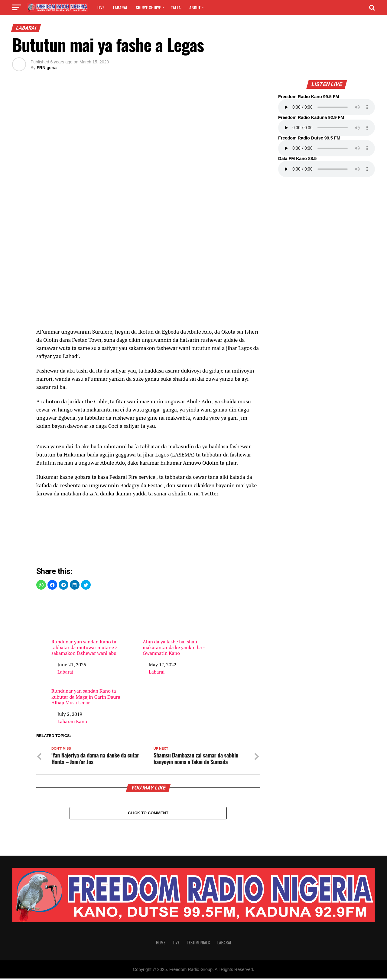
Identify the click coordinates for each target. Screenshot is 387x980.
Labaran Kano (72, 721)
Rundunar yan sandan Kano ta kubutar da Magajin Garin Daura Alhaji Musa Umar (86, 697)
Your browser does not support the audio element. (327, 107)
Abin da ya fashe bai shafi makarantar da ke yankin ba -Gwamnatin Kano (178, 626)
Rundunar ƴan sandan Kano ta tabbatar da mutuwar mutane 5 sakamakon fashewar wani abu (87, 626)
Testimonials (198, 944)
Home (161, 944)
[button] (41, 585)
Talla (176, 7)
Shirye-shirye (148, 7)
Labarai (120, 7)
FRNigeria (47, 68)
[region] (148, 277)
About (195, 7)
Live (101, 7)
